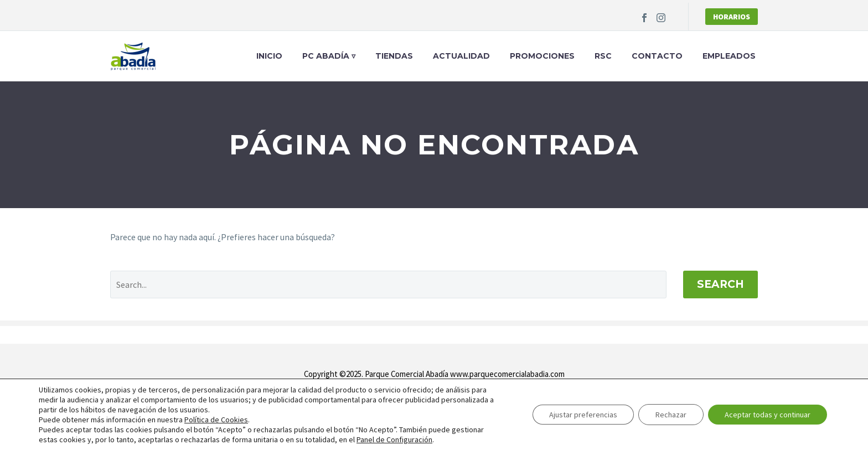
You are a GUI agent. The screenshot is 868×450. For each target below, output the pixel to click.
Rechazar (671, 415)
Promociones (542, 56)
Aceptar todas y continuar (768, 415)
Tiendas (394, 56)
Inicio (269, 56)
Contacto (657, 56)
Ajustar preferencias (583, 415)
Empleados (729, 56)
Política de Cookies (216, 420)
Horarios (732, 17)
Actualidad (461, 56)
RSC (603, 56)
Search (720, 284)
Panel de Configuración (394, 439)
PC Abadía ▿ (329, 56)
